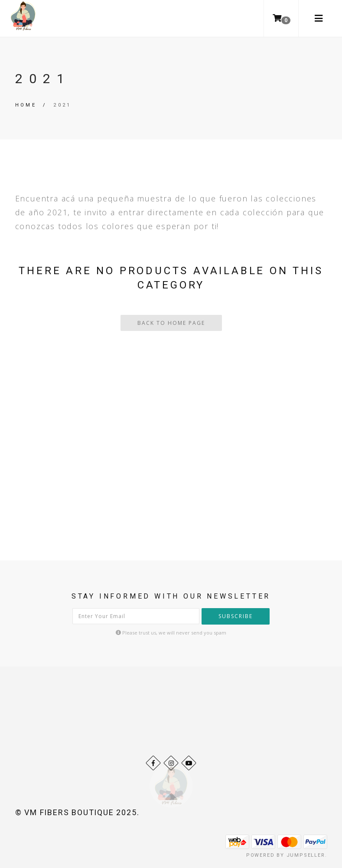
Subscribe (236, 616)
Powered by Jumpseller (286, 855)
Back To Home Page (171, 323)
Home (26, 105)
